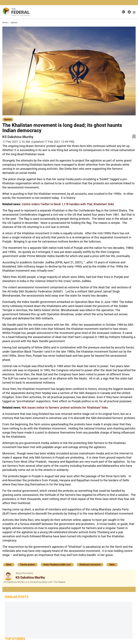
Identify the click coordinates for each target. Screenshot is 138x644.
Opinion (8, 119)
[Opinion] (8, 119)
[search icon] (124, 12)
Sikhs (9, 565)
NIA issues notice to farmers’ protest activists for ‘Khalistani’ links (65, 408)
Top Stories (15, 639)
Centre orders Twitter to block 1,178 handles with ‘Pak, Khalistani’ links (68, 204)
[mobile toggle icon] (134, 12)
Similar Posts (17, 597)
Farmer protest (28, 565)
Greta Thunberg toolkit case (57, 565)
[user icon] (129, 12)
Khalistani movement (90, 565)
